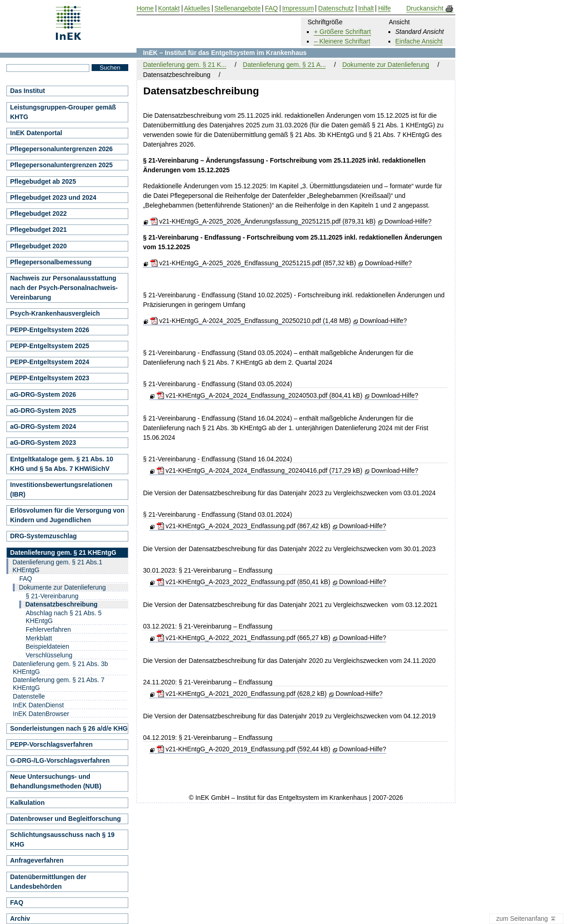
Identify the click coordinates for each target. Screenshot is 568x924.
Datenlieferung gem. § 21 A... (284, 65)
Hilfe (384, 8)
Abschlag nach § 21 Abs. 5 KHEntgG (64, 617)
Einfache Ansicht (419, 41)
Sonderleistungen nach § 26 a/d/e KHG (69, 728)
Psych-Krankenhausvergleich (55, 313)
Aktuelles (197, 8)
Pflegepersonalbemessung (51, 262)
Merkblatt (39, 638)
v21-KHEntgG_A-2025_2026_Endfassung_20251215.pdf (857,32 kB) (253, 263)
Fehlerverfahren (48, 629)
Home (145, 8)
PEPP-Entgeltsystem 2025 (50, 346)
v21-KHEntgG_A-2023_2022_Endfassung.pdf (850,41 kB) (243, 582)
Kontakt (169, 8)
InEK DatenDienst (38, 705)
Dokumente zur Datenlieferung (386, 65)
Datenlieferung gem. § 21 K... (185, 65)
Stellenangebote (238, 8)
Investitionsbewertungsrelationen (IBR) (61, 489)
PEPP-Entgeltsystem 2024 (50, 362)
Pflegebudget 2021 (38, 230)
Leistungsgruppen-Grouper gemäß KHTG (63, 112)
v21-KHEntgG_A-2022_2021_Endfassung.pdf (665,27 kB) (243, 638)
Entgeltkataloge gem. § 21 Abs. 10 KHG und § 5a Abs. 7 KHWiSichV (62, 464)
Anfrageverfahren (37, 860)
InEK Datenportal (36, 133)
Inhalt (366, 8)
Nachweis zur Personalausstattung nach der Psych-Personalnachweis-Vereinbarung (64, 288)
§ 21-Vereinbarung (52, 596)
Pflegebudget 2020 (38, 246)
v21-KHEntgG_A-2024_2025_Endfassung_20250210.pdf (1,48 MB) (251, 321)
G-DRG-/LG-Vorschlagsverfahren (60, 760)
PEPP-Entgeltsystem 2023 (50, 378)
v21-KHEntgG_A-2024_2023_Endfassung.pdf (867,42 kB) (243, 526)
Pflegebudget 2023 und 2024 (53, 197)
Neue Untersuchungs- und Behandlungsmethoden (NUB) (56, 781)
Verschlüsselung (49, 655)
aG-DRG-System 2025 (43, 410)
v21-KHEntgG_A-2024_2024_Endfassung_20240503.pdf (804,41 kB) (260, 395)
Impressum (298, 8)
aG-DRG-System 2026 (43, 394)
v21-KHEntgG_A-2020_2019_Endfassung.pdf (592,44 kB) (243, 749)
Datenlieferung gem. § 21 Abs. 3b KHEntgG (60, 668)
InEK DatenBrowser (41, 714)
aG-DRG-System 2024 (43, 426)
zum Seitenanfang (526, 919)
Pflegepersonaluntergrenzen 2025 (61, 165)
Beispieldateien (47, 646)
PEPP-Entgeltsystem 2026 (50, 330)
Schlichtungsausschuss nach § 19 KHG (62, 839)
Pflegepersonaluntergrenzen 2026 (61, 149)
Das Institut (27, 91)
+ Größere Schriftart (342, 32)
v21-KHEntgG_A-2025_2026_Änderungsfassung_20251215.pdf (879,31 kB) (263, 221)
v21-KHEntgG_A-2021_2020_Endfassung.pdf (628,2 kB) (242, 694)
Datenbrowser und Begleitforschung (66, 819)
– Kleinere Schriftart (342, 41)
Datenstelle (29, 696)
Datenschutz (336, 8)
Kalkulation (27, 803)
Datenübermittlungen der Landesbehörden (48, 882)
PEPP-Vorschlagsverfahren (51, 744)
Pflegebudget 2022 (38, 213)
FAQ (26, 579)
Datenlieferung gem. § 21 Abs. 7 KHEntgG (59, 684)
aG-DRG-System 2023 (43, 443)
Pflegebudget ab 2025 (43, 181)
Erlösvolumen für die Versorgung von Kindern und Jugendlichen (67, 515)
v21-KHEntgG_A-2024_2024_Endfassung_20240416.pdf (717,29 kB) (260, 470)
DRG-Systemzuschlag (43, 536)
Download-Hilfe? (408, 221)
